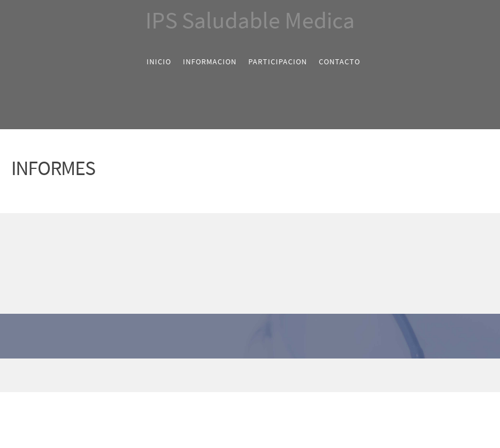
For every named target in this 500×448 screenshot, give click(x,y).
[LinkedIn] (258, 375)
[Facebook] (225, 375)
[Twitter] (242, 375)
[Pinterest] (275, 375)
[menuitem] (159, 62)
